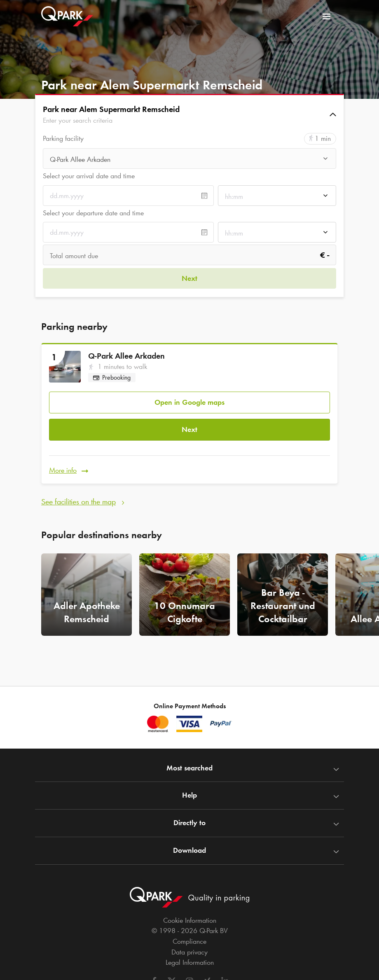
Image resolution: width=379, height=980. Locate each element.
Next (189, 424)
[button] (189, 114)
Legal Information (190, 962)
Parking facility (63, 139)
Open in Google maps (189, 399)
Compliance (189, 941)
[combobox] (189, 159)
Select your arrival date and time (89, 176)
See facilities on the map (78, 492)
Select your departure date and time (93, 213)
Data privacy (189, 952)
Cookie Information (190, 920)
